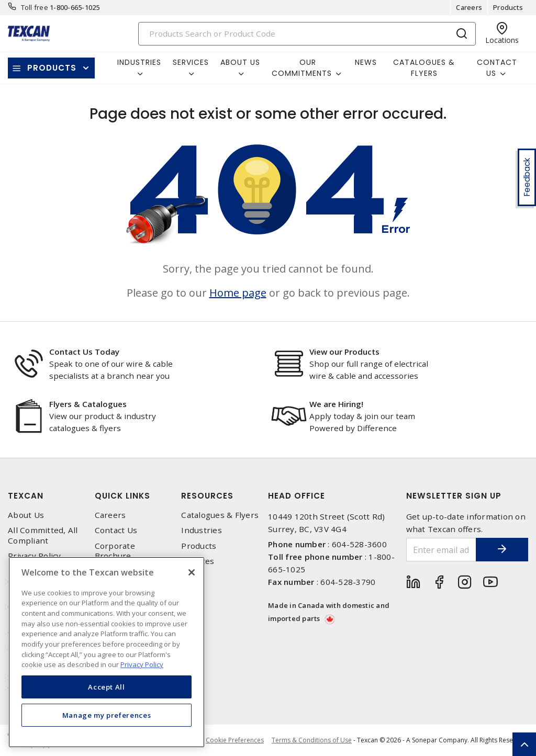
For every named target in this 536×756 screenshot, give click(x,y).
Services (198, 561)
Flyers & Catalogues (88, 404)
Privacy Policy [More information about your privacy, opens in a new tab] (142, 664)
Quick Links (122, 496)
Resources (207, 496)
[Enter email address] (442, 550)
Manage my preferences (107, 715)
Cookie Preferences (235, 740)
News (366, 62)
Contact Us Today (84, 352)
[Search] (307, 34)
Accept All (107, 687)
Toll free (35, 7)
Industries (202, 530)
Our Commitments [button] (302, 68)
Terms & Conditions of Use (312, 740)
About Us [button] (240, 62)
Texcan (26, 496)
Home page (238, 293)
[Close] (192, 572)
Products (508, 7)
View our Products (344, 352)
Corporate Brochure (115, 551)
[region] (107, 652)
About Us (26, 515)
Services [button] (191, 62)
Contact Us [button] (497, 68)
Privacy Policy (35, 556)
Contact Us (116, 530)
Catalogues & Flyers (424, 68)
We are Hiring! (336, 404)
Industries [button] (139, 62)
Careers (469, 7)
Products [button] (52, 68)
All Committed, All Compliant (43, 535)
